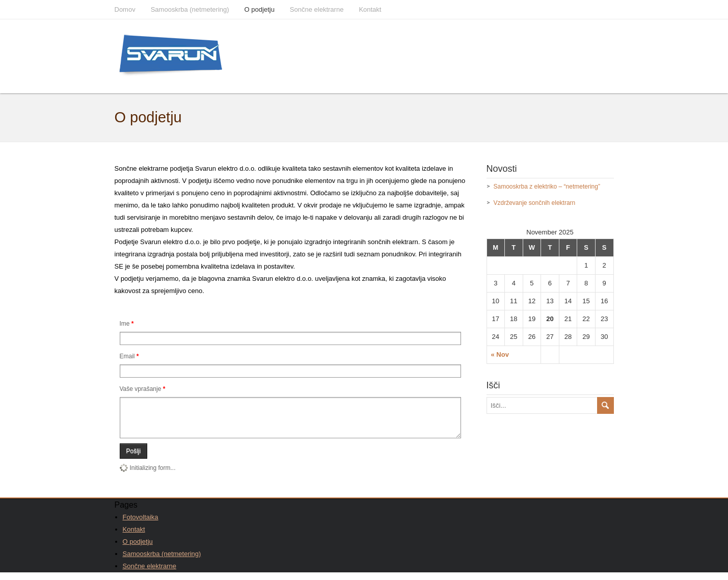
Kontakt (370, 9)
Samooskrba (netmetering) (190, 9)
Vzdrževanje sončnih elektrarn (535, 203)
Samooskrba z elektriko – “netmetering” (547, 187)
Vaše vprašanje (143, 389)
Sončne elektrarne (317, 9)
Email (129, 356)
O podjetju (260, 9)
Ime (127, 324)
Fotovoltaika (141, 525)
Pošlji (134, 459)
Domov (125, 9)
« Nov (500, 354)
